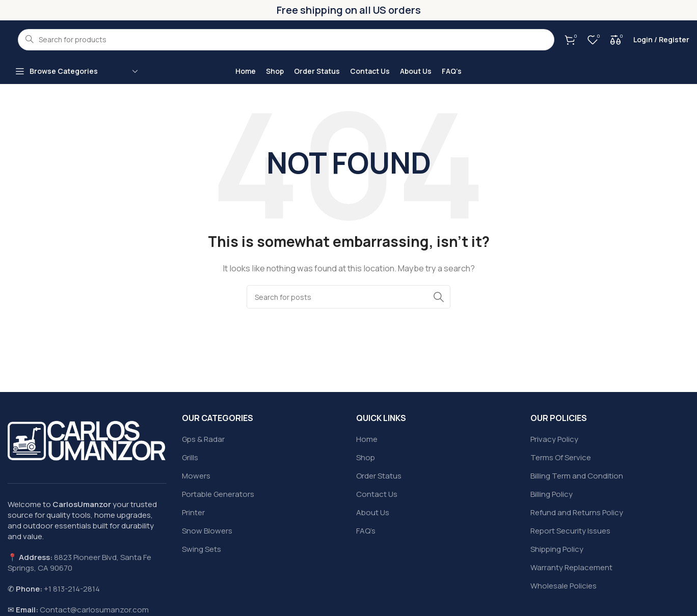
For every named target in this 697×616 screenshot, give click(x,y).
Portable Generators (218, 494)
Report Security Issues (570, 531)
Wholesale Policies (564, 586)
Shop (366, 457)
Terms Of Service (561, 457)
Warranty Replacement (571, 567)
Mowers (196, 476)
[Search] (349, 297)
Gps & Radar (203, 439)
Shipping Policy (557, 549)
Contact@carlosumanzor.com (94, 610)
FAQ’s (366, 531)
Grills (190, 457)
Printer (193, 512)
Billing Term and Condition (577, 476)
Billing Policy (552, 494)
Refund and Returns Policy (577, 512)
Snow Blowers (207, 531)
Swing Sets (202, 549)
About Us (373, 512)
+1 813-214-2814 (72, 589)
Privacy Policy (554, 439)
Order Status (379, 476)
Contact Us (377, 494)
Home (367, 439)
